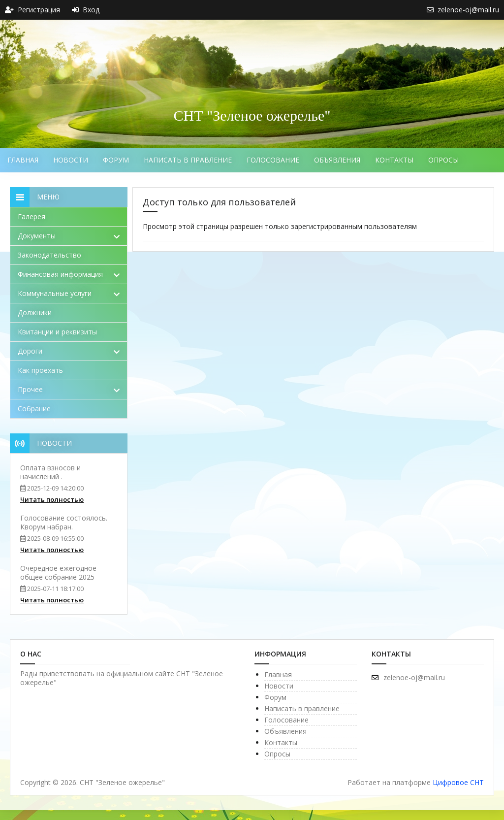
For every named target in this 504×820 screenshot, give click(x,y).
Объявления (337, 160)
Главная (23, 160)
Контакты (394, 160)
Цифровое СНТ (458, 782)
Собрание (34, 409)
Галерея (31, 216)
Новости (71, 160)
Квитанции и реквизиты (57, 332)
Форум (116, 160)
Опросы (443, 160)
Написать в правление (188, 160)
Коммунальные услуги (69, 293)
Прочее (69, 389)
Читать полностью (52, 499)
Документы (69, 236)
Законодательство (49, 255)
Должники (35, 312)
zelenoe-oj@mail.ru (408, 677)
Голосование (273, 160)
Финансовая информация (69, 274)
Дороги (69, 351)
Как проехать (40, 370)
